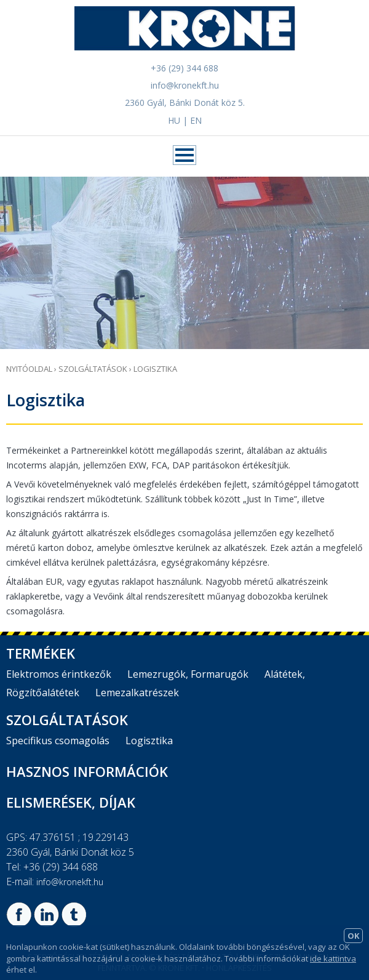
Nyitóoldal (29, 369)
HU (174, 120)
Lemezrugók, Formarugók (188, 674)
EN (196, 120)
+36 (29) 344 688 (184, 68)
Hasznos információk (87, 771)
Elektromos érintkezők (59, 674)
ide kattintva (333, 958)
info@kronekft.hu (185, 85)
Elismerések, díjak (71, 802)
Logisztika (155, 369)
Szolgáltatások (93, 369)
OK (353, 936)
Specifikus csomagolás (58, 741)
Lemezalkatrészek (137, 693)
